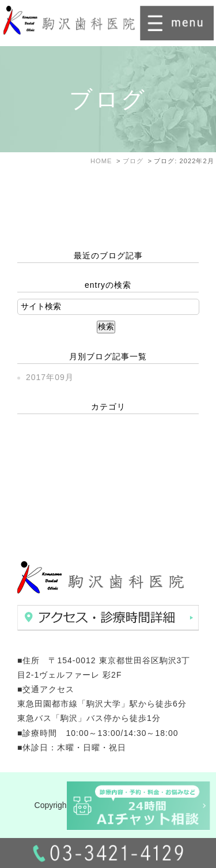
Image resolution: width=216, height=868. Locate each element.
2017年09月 (50, 377)
